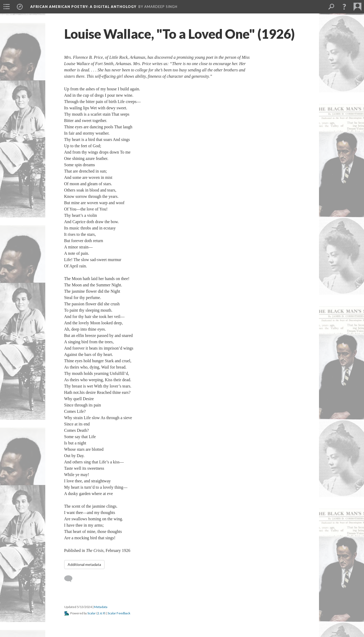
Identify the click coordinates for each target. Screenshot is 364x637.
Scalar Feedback (119, 613)
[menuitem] (7, 7)
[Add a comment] (71, 579)
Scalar (92, 613)
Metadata (101, 607)
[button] (344, 7)
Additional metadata (84, 564)
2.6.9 (101, 613)
